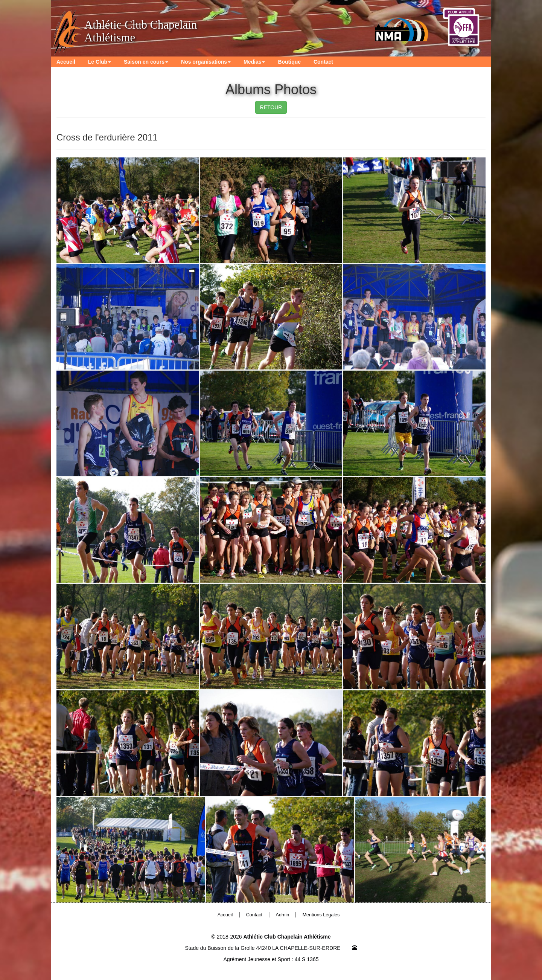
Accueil (66, 62)
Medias (254, 62)
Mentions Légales (321, 915)
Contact (323, 62)
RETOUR (271, 107)
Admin (283, 915)
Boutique (289, 62)
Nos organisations (206, 62)
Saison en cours (146, 62)
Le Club (100, 62)
